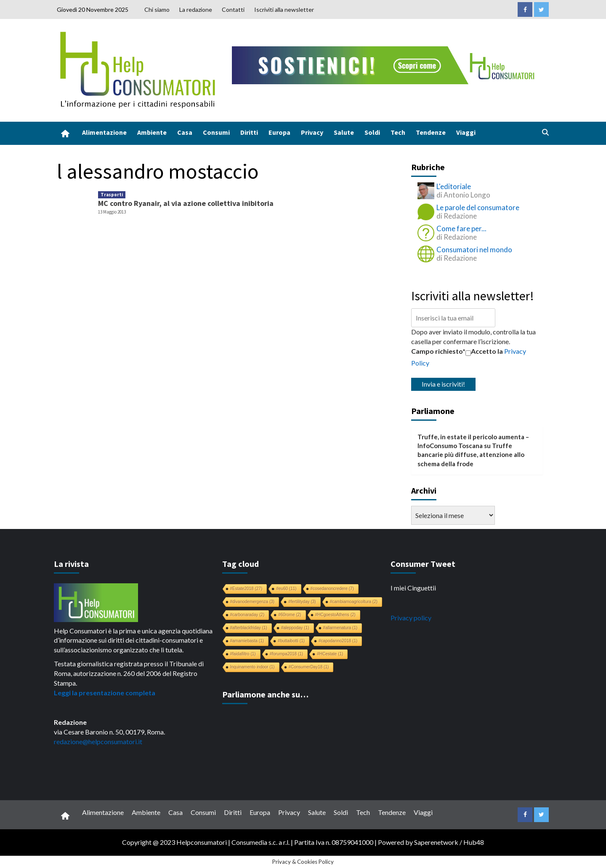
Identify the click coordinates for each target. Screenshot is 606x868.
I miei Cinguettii (413, 588)
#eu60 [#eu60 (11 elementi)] (286, 589)
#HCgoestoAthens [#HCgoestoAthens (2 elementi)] (335, 615)
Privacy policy (411, 618)
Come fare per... (461, 228)
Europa (279, 132)
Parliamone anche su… (265, 694)
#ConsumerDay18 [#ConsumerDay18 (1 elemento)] (309, 667)
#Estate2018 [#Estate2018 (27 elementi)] (246, 589)
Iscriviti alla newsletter (284, 9)
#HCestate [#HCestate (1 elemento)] (330, 654)
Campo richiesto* (438, 351)
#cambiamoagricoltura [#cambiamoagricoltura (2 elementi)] (354, 602)
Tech (398, 132)
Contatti (233, 9)
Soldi (372, 132)
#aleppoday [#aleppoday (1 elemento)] (295, 628)
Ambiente (152, 132)
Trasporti (112, 195)
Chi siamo (157, 9)
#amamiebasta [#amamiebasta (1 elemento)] (247, 641)
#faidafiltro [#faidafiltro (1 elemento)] (243, 654)
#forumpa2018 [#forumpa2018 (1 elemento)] (287, 654)
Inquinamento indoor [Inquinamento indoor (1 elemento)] (252, 667)
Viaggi (466, 132)
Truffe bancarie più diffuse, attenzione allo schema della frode (471, 455)
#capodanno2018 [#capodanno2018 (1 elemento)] (338, 641)
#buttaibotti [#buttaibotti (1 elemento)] (291, 641)
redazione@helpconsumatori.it (98, 741)
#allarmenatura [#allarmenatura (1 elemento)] (340, 628)
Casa (185, 132)
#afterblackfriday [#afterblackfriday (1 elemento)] (249, 628)
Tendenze (431, 132)
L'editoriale (454, 186)
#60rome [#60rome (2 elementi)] (290, 615)
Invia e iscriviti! (443, 384)
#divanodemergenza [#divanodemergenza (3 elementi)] (252, 602)
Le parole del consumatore (478, 207)
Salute (344, 132)
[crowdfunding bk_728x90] (385, 64)
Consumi (216, 132)
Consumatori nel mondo (474, 250)
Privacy (312, 132)
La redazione (196, 9)
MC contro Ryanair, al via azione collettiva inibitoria (186, 203)
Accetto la (484, 351)
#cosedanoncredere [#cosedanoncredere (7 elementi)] (332, 589)
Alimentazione (104, 132)
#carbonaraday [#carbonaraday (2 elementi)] (247, 615)
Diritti (249, 132)
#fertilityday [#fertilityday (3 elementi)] (302, 602)
